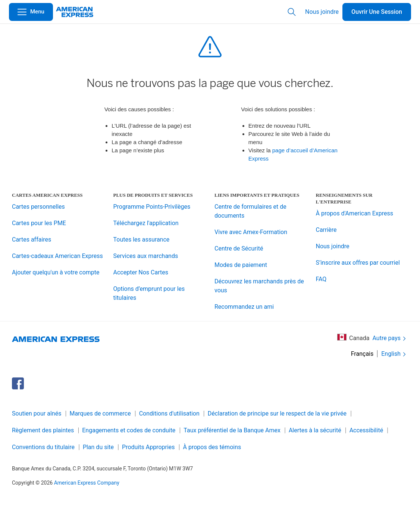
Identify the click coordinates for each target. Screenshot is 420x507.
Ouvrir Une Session (377, 12)
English (394, 354)
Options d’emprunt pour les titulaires (149, 293)
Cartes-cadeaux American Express (57, 256)
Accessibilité (366, 430)
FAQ (321, 279)
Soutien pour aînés (37, 413)
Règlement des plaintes (43, 430)
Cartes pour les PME (39, 223)
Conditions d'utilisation (169, 413)
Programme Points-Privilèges (152, 207)
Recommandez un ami (244, 307)
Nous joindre (322, 12)
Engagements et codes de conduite (129, 430)
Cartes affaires (32, 239)
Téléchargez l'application (146, 223)
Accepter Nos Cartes (141, 272)
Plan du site (98, 447)
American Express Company (87, 483)
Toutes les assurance (142, 239)
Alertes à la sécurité (315, 430)
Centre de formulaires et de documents (250, 211)
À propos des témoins (212, 447)
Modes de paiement (241, 265)
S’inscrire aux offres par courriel (358, 263)
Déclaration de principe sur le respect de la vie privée (277, 413)
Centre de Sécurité (239, 248)
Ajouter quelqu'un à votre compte (56, 272)
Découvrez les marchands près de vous (259, 286)
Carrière (326, 230)
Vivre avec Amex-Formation (251, 232)
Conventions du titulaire (43, 447)
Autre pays (390, 338)
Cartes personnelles (38, 207)
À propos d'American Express (355, 213)
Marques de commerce (100, 413)
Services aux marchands (146, 256)
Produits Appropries (148, 447)
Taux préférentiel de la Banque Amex (232, 430)
